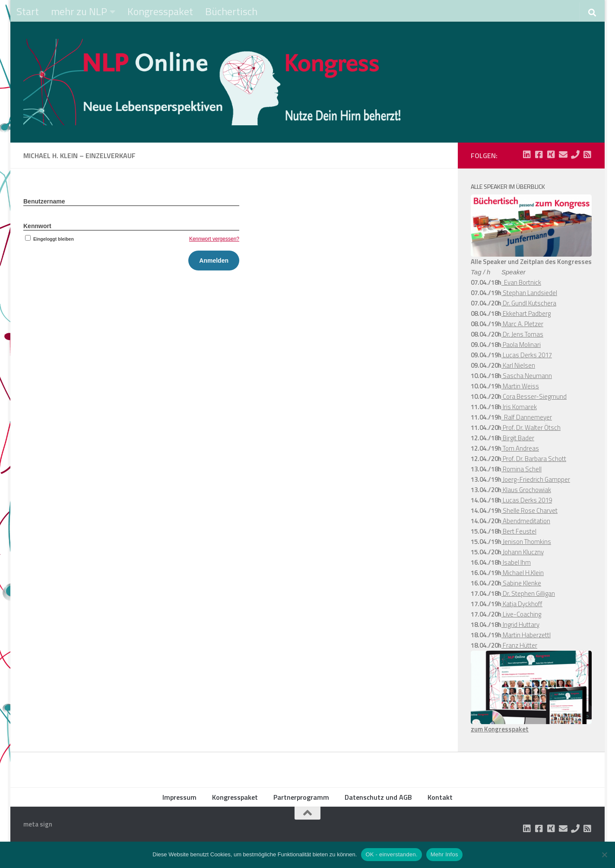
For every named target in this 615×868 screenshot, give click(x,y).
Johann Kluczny (523, 552)
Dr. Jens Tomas (522, 334)
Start (28, 11)
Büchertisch (231, 11)
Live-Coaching (521, 614)
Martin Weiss (520, 386)
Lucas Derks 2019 (527, 500)
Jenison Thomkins (526, 542)
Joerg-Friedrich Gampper (536, 479)
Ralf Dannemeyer (527, 417)
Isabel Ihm (516, 562)
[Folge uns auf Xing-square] (551, 155)
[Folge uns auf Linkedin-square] (527, 155)
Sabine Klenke (521, 583)
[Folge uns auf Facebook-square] (539, 155)
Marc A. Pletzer (522, 324)
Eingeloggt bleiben (49, 239)
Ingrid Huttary (520, 625)
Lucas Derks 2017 (527, 355)
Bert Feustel (519, 531)
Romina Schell (521, 469)
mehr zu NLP (79, 11)
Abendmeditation (526, 521)
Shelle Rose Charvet (529, 510)
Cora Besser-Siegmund (534, 396)
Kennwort (37, 226)
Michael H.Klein (523, 573)
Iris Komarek (519, 407)
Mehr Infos (444, 854)
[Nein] (604, 855)
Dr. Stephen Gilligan (528, 593)
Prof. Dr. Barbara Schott (534, 459)
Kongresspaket (160, 11)
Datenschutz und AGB (378, 797)
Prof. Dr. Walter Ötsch (531, 428)
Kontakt (440, 797)
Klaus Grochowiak (526, 490)
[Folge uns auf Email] (563, 155)
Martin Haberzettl (526, 635)
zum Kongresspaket (500, 729)
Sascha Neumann (527, 376)
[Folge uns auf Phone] (575, 155)
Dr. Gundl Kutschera (529, 303)
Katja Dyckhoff (522, 604)
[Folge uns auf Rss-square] (587, 155)
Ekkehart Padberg (526, 313)
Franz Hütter (519, 645)
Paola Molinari (521, 345)
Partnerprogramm (301, 797)
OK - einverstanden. (391, 854)
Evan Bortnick (521, 282)
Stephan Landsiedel (529, 293)
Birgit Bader (518, 438)
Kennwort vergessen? (214, 239)
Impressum (179, 797)
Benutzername (44, 201)
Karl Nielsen (518, 365)
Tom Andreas (520, 448)
